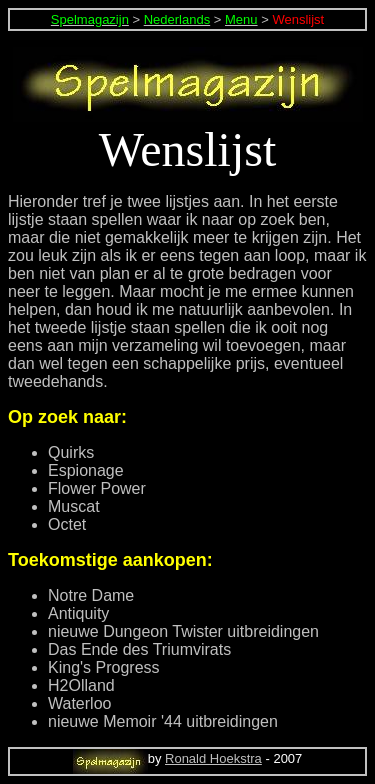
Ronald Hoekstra (213, 758)
